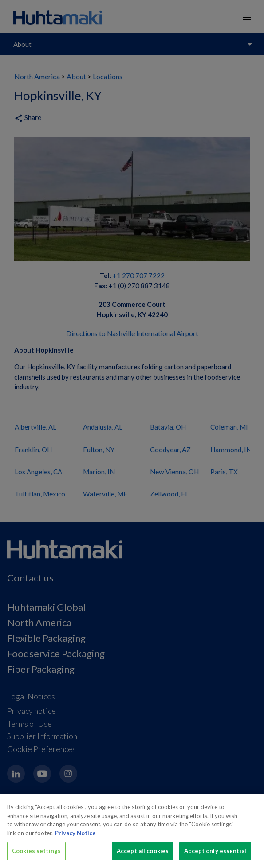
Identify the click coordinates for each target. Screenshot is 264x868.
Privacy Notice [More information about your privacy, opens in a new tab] (75, 838)
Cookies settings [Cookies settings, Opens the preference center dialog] (36, 856)
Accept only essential (215, 856)
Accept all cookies (143, 856)
